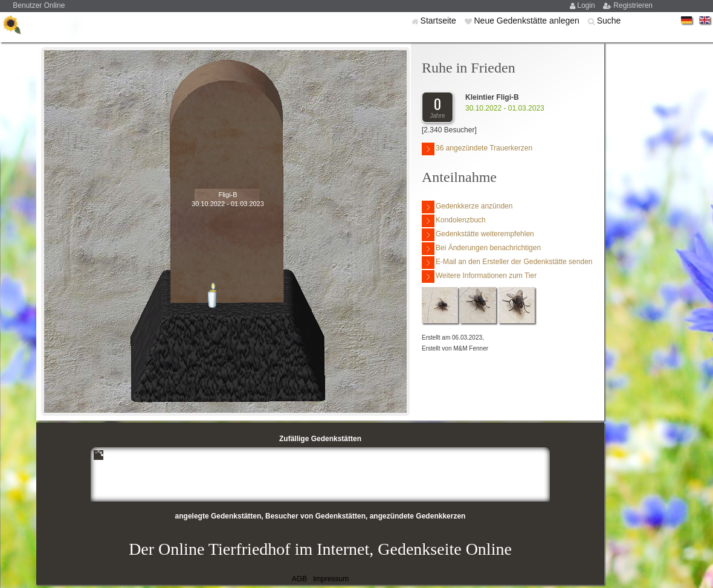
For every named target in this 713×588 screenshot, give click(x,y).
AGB (299, 579)
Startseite (440, 21)
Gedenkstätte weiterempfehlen (478, 235)
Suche (609, 21)
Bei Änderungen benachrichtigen (481, 249)
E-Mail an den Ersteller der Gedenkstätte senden (507, 263)
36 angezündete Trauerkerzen (477, 149)
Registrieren (633, 5)
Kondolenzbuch (454, 221)
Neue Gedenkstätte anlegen (527, 21)
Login (587, 5)
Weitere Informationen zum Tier (479, 276)
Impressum (331, 579)
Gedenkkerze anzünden (467, 207)
